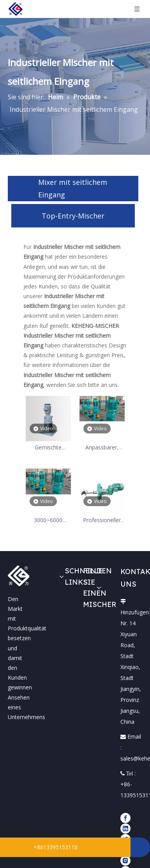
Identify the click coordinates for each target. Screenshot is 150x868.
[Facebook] (125, 818)
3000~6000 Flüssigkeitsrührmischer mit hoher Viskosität (48, 520)
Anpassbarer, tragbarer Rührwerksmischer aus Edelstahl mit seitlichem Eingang (102, 448)
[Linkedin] (125, 828)
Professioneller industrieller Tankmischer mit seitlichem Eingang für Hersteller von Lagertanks (102, 520)
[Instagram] (125, 860)
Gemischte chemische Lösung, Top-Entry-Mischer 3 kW (48, 448)
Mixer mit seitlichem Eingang (73, 188)
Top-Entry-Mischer (73, 216)
